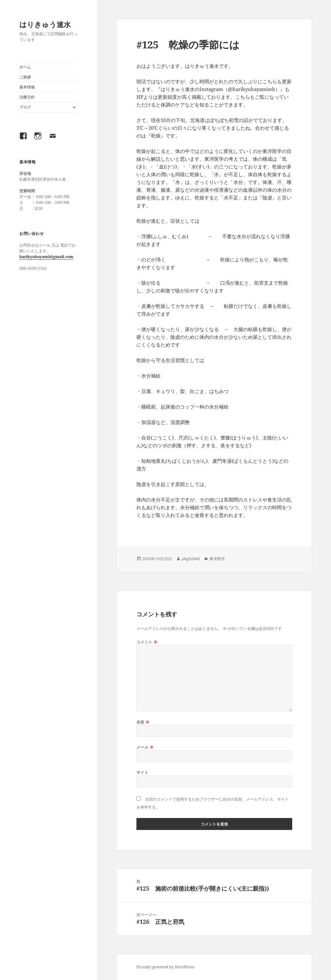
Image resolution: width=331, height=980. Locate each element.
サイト (142, 772)
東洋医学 (217, 559)
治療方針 (27, 97)
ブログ (25, 107)
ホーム (25, 67)
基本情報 (27, 87)
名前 (143, 722)
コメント (147, 642)
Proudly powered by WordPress (165, 967)
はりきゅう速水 (45, 24)
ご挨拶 (25, 77)
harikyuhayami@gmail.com (46, 257)
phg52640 (191, 559)
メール (145, 747)
